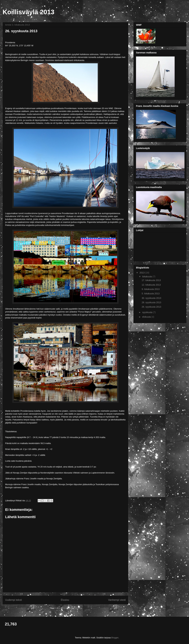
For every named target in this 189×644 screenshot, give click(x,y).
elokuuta (147, 317)
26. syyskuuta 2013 (151, 307)
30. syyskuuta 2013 (151, 298)
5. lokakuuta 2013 (151, 294)
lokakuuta (147, 277)
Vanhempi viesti (117, 600)
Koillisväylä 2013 (28, 12)
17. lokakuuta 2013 (151, 280)
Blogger (115, 638)
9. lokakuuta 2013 (151, 289)
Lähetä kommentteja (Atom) (68, 608)
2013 (142, 273)
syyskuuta (147, 312)
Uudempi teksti (13, 600)
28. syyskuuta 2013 (151, 302)
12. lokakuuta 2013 (151, 285)
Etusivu (65, 600)
